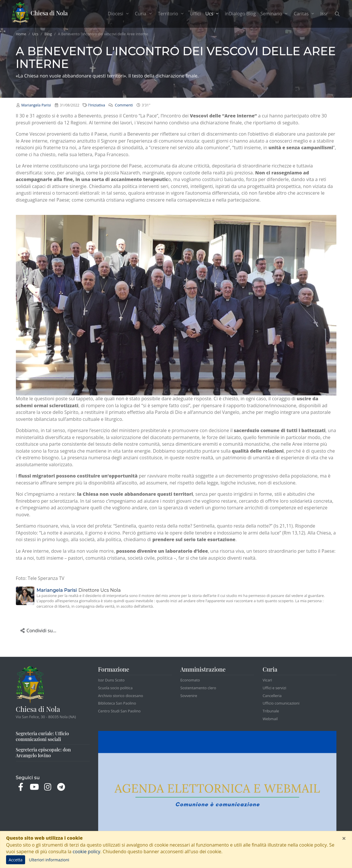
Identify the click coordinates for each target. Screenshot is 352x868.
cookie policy (87, 852)
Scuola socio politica (116, 688)
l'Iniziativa (97, 105)
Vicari (268, 680)
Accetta (16, 860)
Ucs (35, 34)
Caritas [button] (305, 14)
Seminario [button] (275, 14)
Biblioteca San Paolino (117, 703)
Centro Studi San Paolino (120, 711)
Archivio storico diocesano (121, 696)
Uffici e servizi (275, 688)
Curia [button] (144, 14)
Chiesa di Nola (40, 14)
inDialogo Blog (240, 14)
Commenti (124, 105)
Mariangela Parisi (36, 105)
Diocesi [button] (119, 14)
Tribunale (271, 711)
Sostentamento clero (198, 688)
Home (21, 34)
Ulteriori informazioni (49, 860)
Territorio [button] (172, 14)
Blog (48, 34)
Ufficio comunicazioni (281, 703)
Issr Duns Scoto (111, 680)
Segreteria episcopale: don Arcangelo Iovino (43, 752)
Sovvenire (189, 696)
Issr (324, 14)
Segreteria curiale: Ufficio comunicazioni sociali (42, 736)
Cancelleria (272, 696)
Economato (190, 680)
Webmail (270, 719)
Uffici (195, 14)
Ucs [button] (214, 13)
